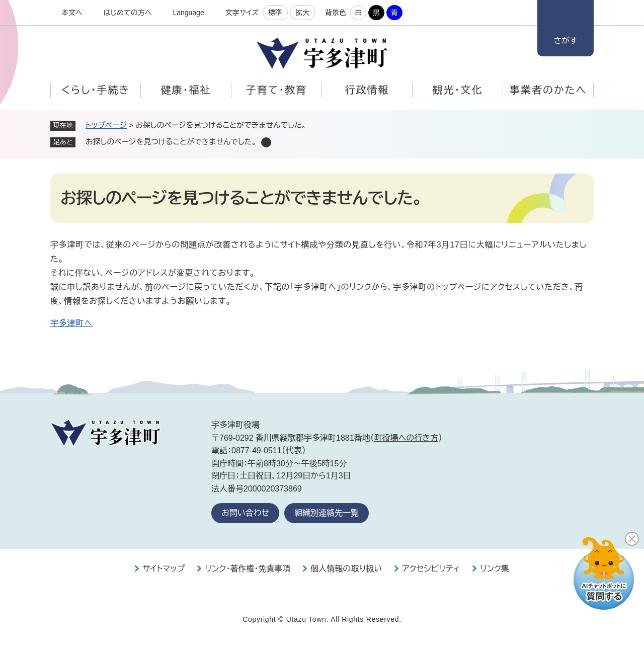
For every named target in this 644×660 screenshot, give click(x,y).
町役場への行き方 (406, 438)
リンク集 (495, 569)
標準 (275, 13)
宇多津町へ (71, 323)
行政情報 (367, 90)
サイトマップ (164, 569)
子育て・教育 (276, 90)
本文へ (72, 13)
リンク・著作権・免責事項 (248, 569)
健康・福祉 (186, 90)
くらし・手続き (96, 90)
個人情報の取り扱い (346, 569)
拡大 (302, 13)
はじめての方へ (128, 13)
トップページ (106, 125)
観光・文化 (458, 90)
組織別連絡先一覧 (327, 513)
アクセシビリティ (431, 569)
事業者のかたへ (548, 90)
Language (188, 13)
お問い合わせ (245, 513)
